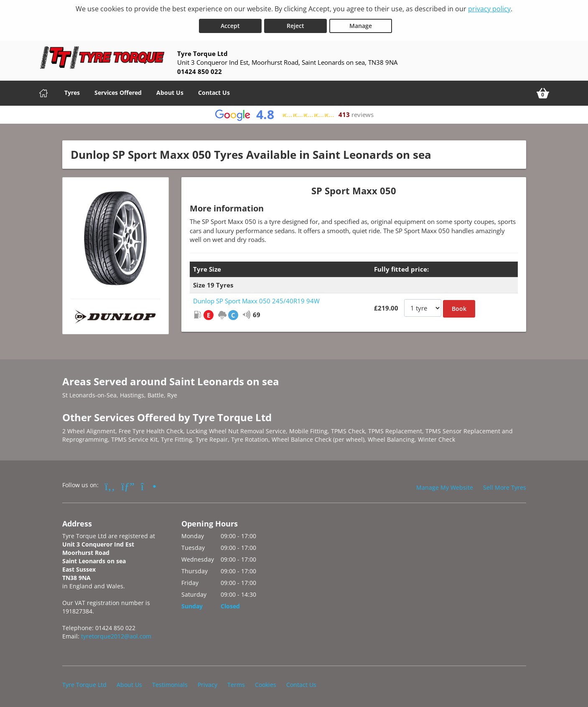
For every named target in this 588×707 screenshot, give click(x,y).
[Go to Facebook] (110, 485)
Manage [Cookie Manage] (361, 24)
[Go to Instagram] (149, 485)
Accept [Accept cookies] (230, 24)
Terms (236, 684)
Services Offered (118, 91)
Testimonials (170, 684)
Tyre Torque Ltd (84, 684)
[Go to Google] (128, 485)
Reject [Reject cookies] (295, 24)
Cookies (266, 684)
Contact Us (214, 91)
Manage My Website (445, 487)
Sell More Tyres (505, 487)
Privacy (207, 684)
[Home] (43, 92)
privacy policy (489, 9)
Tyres (72, 91)
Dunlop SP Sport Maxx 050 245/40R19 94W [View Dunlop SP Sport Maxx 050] (256, 300)
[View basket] (543, 92)
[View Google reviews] (294, 113)
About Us (170, 91)
